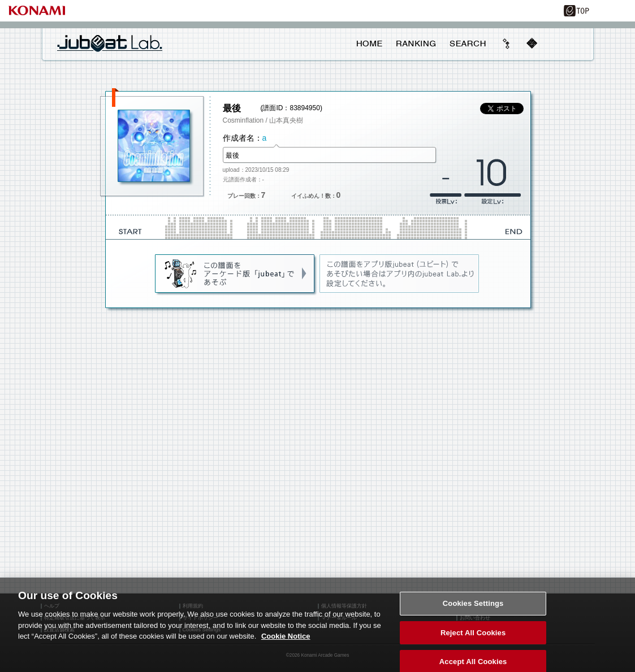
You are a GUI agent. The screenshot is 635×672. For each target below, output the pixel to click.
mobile (532, 44)
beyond (507, 44)
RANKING (416, 44)
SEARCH (468, 44)
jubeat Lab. (110, 43)
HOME (370, 44)
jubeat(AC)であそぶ (236, 274)
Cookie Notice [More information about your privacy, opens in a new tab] (286, 642)
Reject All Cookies (473, 638)
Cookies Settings (473, 609)
